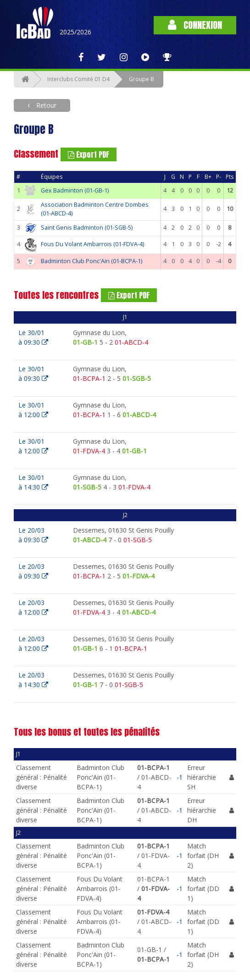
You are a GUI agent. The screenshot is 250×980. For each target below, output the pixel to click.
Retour (45, 105)
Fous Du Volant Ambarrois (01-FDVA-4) (92, 244)
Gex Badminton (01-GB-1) (75, 190)
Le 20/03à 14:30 (33, 680)
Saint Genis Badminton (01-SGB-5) (87, 228)
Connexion (195, 25)
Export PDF (89, 154)
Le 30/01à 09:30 (33, 337)
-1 (180, 777)
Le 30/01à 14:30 (33, 482)
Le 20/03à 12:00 (33, 607)
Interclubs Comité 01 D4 (78, 79)
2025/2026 (75, 32)
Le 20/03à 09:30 (33, 535)
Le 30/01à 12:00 (33, 410)
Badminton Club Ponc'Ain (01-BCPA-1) (92, 261)
